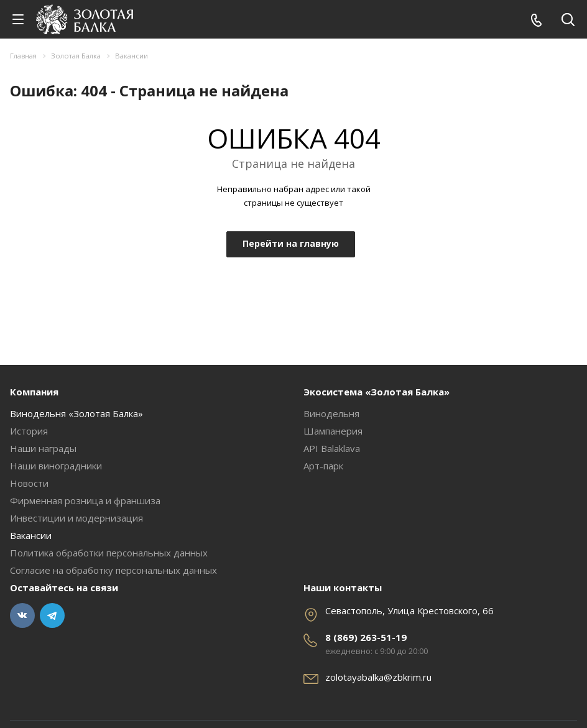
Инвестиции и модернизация (76, 518)
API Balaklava (332, 448)
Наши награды (43, 448)
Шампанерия (333, 431)
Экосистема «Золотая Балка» (377, 392)
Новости (29, 483)
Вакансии (31, 535)
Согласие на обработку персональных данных (113, 570)
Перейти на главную (291, 243)
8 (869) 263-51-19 (366, 637)
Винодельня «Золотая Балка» (76, 413)
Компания (34, 392)
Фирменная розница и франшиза (85, 500)
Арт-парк (323, 466)
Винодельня (331, 413)
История (29, 431)
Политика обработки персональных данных (109, 553)
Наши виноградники (56, 466)
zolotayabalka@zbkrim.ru (378, 677)
